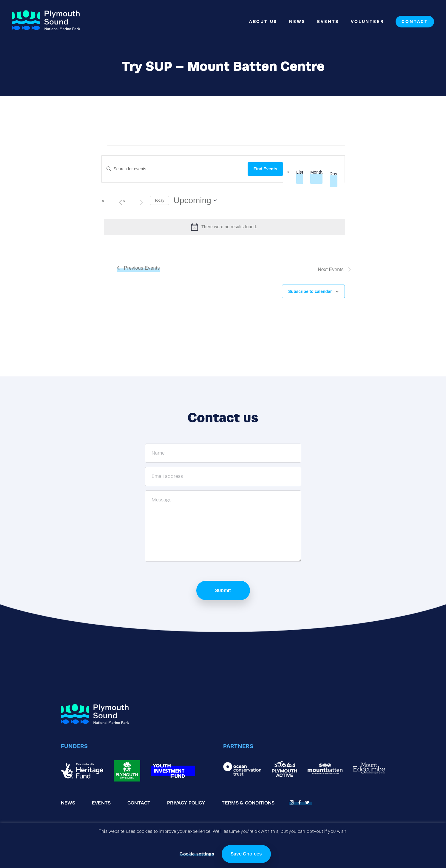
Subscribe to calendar (310, 291)
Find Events (265, 169)
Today (159, 200)
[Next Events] (142, 203)
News (297, 21)
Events (328, 21)
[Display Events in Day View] (334, 174)
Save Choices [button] (246, 854)
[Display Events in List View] (300, 172)
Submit (223, 590)
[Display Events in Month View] (316, 172)
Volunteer (367, 21)
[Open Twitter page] (308, 802)
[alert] (224, 227)
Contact (415, 21)
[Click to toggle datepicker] (195, 200)
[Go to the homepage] (46, 22)
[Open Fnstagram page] (293, 802)
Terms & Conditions (248, 803)
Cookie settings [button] (197, 854)
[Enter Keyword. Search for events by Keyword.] (175, 169)
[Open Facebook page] (300, 802)
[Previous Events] (121, 203)
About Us (263, 21)
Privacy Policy (186, 803)
